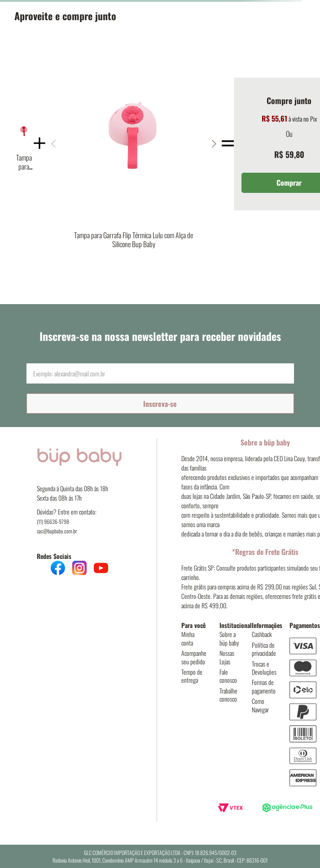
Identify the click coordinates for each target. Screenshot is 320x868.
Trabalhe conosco (228, 695)
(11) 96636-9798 (53, 521)
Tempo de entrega (192, 676)
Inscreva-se (160, 404)
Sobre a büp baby (229, 638)
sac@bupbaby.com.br (57, 531)
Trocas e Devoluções (264, 668)
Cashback (262, 634)
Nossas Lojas (227, 657)
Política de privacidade (264, 649)
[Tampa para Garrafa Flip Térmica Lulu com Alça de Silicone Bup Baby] (134, 144)
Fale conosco (228, 676)
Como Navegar (260, 705)
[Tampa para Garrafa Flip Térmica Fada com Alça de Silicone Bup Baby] (24, 144)
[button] (214, 144)
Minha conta (188, 638)
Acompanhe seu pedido (194, 657)
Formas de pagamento (264, 686)
